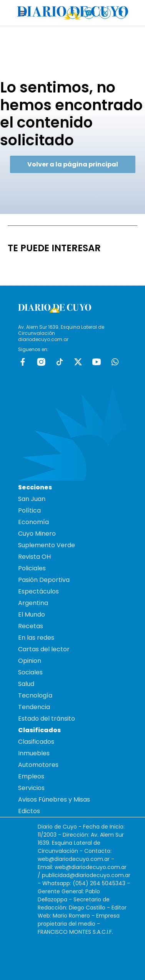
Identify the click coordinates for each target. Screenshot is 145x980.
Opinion (30, 661)
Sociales (30, 672)
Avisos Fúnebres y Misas (54, 799)
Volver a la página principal (73, 164)
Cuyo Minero (37, 534)
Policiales (32, 568)
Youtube (97, 362)
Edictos (29, 811)
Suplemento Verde (47, 545)
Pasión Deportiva (44, 580)
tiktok (60, 362)
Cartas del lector (44, 649)
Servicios (31, 788)
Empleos (31, 776)
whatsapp (115, 362)
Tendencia (34, 707)
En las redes (36, 638)
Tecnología (35, 695)
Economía (33, 522)
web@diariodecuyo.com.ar (74, 859)
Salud (26, 684)
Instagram (41, 362)
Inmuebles (34, 753)
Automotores (38, 765)
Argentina (33, 603)
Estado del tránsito (47, 719)
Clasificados (36, 742)
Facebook (23, 362)
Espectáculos (38, 591)
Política (29, 510)
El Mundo (32, 614)
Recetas (31, 626)
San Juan (32, 499)
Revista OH (34, 557)
